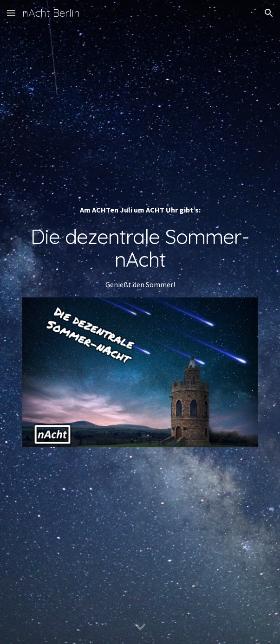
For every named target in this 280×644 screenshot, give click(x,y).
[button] (11, 13)
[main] (140, 247)
